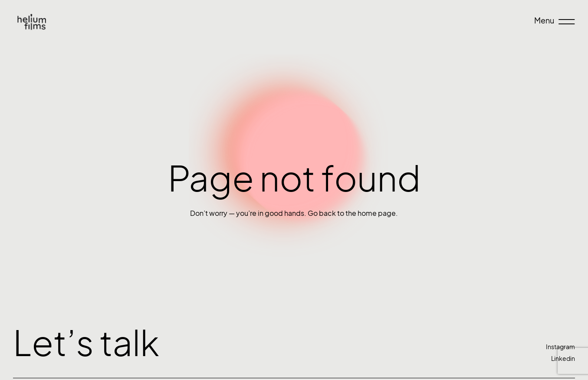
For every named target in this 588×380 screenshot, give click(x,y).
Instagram (560, 347)
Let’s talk (86, 343)
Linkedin (563, 359)
